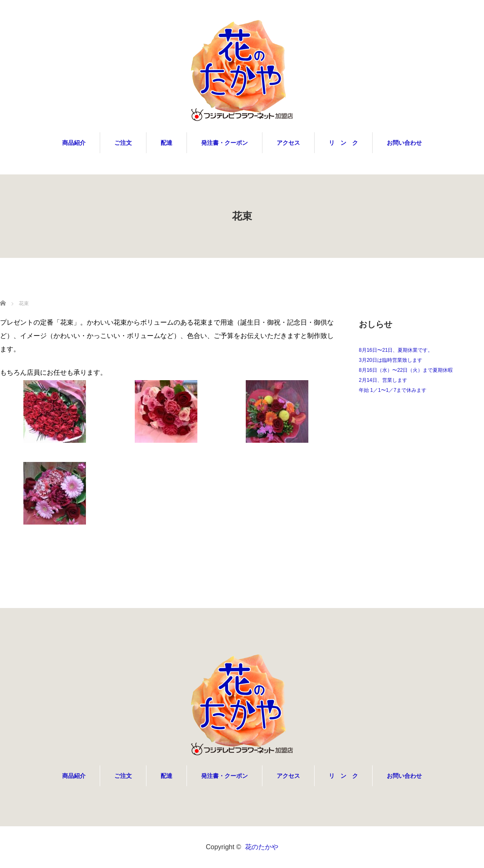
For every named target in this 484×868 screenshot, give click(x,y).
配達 (166, 143)
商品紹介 (74, 143)
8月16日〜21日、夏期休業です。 (396, 350)
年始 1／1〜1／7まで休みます (393, 390)
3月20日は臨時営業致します (391, 360)
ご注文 (123, 143)
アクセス (288, 143)
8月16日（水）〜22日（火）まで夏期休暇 (406, 370)
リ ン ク (343, 143)
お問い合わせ (404, 143)
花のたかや (262, 847)
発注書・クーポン (224, 143)
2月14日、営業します (383, 380)
